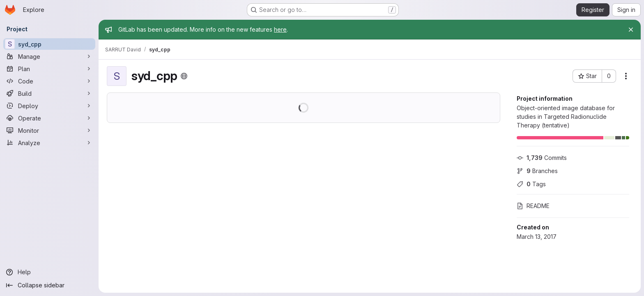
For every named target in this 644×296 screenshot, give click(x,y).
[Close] (631, 30)
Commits (542, 158)
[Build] (49, 93)
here (280, 29)
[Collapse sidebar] (49, 285)
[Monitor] (49, 130)
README (533, 206)
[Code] (49, 81)
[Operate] (49, 118)
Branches (537, 171)
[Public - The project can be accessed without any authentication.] (184, 76)
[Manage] (49, 56)
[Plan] (49, 69)
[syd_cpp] (49, 44)
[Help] (49, 272)
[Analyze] (49, 143)
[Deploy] (49, 106)
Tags (531, 184)
